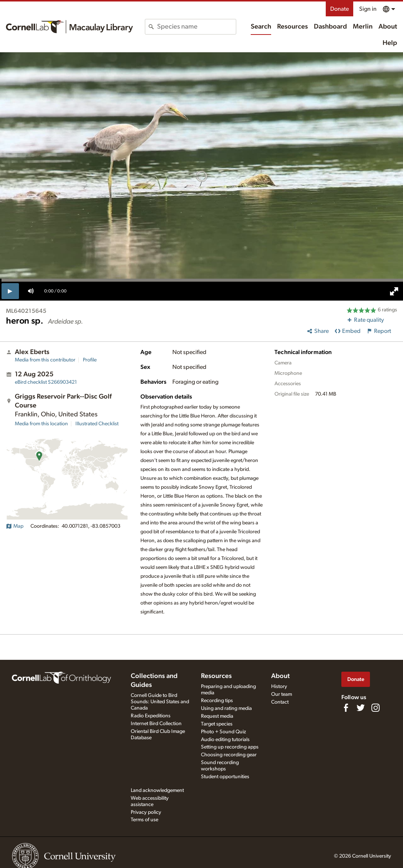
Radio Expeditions (151, 716)
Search (261, 27)
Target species (217, 724)
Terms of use (144, 820)
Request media (217, 716)
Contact (280, 702)
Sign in (368, 9)
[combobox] (196, 27)
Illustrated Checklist (97, 424)
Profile (90, 360)
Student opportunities (225, 777)
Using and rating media (226, 708)
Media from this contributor (45, 360)
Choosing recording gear (229, 755)
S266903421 (46, 382)
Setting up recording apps (230, 747)
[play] (10, 291)
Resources (292, 27)
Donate (339, 9)
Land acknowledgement (157, 790)
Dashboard (330, 27)
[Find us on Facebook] (346, 708)
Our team (282, 694)
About (388, 27)
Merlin (363, 27)
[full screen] (394, 291)
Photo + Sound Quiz (223, 732)
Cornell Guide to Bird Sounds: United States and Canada (160, 702)
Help (390, 43)
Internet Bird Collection (156, 724)
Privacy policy (146, 812)
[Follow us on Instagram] (376, 708)
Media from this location (41, 424)
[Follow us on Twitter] (361, 708)
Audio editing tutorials (225, 740)
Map (15, 526)
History (279, 687)
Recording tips (217, 701)
